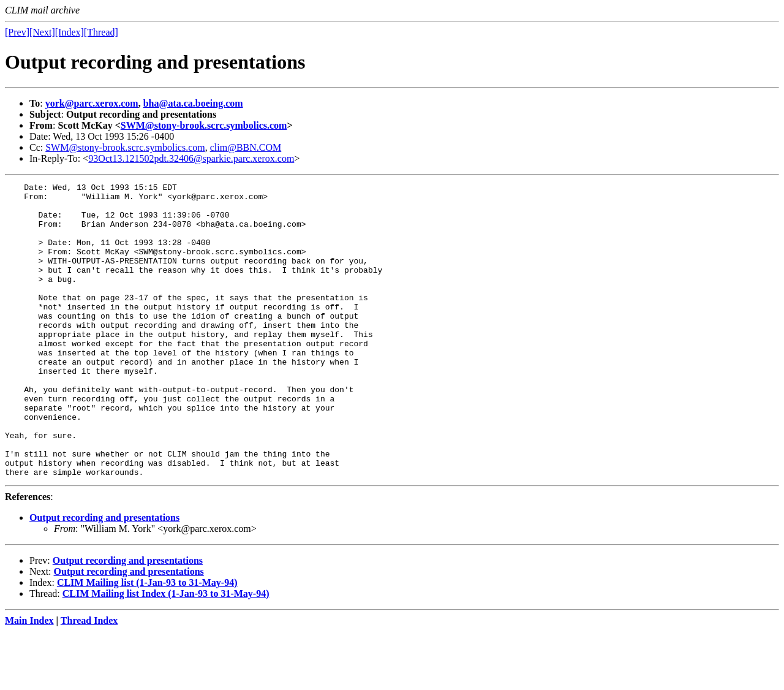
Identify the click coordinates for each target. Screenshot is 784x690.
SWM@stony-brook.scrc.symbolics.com (204, 125)
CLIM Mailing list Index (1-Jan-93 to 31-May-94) (166, 652)
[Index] (70, 32)
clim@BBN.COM (246, 147)
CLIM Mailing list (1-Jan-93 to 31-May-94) (147, 641)
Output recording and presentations (104, 576)
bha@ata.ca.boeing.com (193, 103)
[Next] (42, 32)
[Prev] (17, 32)
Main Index (29, 679)
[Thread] (101, 32)
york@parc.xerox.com (92, 103)
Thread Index (89, 679)
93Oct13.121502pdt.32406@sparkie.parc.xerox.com (191, 158)
